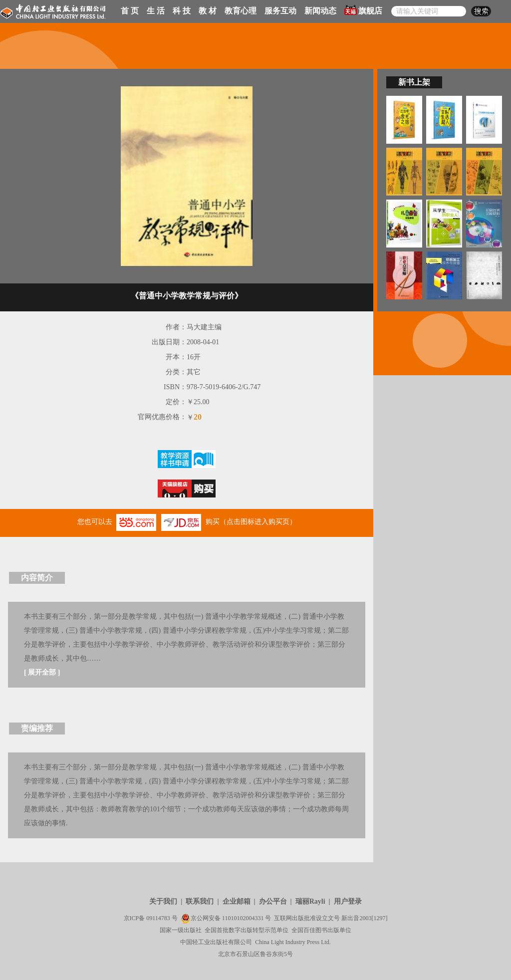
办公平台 (273, 901)
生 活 (156, 11)
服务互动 (280, 11)
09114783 (158, 918)
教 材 (208, 11)
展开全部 (42, 672)
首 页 (130, 11)
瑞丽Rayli (310, 901)
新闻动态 (320, 11)
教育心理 (241, 11)
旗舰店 (363, 10)
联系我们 (200, 901)
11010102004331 (243, 918)
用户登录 (348, 901)
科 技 (182, 11)
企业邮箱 (237, 901)
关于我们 (163, 901)
